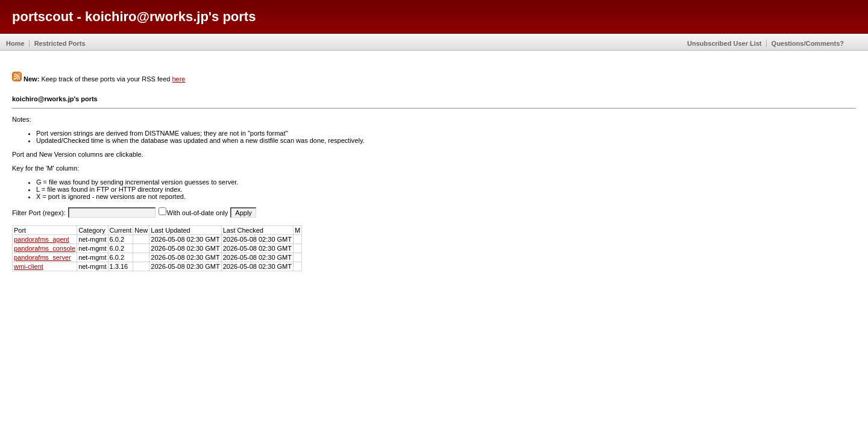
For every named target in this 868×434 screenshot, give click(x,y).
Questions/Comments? (808, 43)
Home (15, 43)
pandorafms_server (42, 257)
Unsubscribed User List (724, 43)
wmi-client (29, 266)
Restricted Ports (60, 43)
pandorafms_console (45, 248)
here (178, 79)
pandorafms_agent (42, 239)
